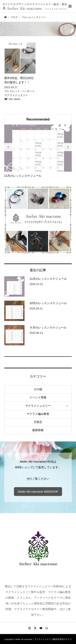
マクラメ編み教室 (38, 414)
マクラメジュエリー (38, 406)
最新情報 (38, 430)
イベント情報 (38, 397)
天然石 (38, 422)
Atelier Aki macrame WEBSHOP (38, 492)
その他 (38, 389)
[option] (38, 151)
